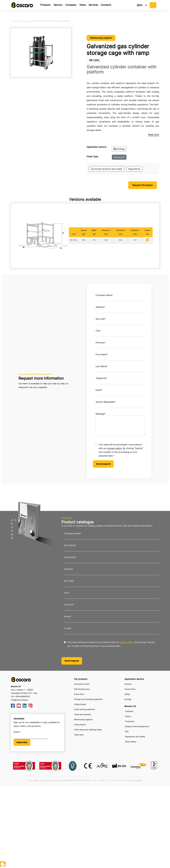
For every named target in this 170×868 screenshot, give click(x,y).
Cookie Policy (46, 780)
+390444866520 (22, 696)
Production (130, 721)
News (83, 5)
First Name (102, 354)
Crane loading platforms (84, 709)
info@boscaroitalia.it (20, 700)
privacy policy (115, 448)
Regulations (134, 169)
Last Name (102, 366)
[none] (142, 5)
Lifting (127, 694)
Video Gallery (131, 742)
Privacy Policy (34, 780)
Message (101, 414)
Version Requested (106, 402)
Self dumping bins (82, 689)
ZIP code (69, 581)
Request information (143, 185)
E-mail (68, 628)
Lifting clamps (80, 704)
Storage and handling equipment (88, 699)
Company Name (104, 295)
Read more (154, 134)
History (128, 716)
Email (99, 390)
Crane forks (79, 694)
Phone (68, 616)
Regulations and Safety (135, 737)
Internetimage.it (136, 780)
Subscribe (22, 742)
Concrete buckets (82, 684)
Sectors (58, 5)
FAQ (127, 731)
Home (13, 21)
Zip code (101, 319)
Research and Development (137, 726)
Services (93, 5)
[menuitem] (142, 5)
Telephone (101, 378)
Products (45, 5)
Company (71, 5)
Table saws (79, 735)
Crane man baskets (82, 714)
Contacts (106, 5)
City (98, 331)
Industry (128, 684)
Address (100, 307)
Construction (130, 689)
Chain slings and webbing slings (88, 730)
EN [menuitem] (141, 5)
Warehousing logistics (25, 21)
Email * (17, 732)
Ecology (119, 149)
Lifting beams (80, 725)
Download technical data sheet (107, 169)
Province (101, 343)
